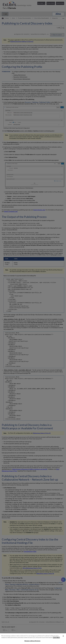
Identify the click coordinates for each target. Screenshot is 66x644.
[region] (33, 639)
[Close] (63, 636)
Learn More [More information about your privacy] (56, 638)
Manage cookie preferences (32, 641)
